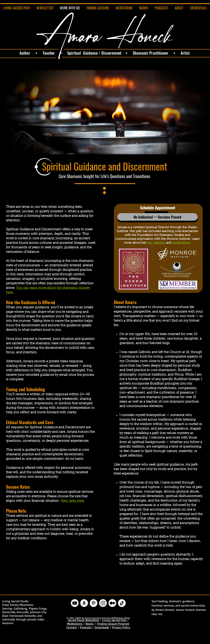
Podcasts (86, 627)
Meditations (75, 624)
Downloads (102, 627)
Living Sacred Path (114, 620)
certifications (181, 243)
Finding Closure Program (113, 624)
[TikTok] (122, 603)
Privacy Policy (121, 627)
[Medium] (112, 603)
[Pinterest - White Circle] (94, 603)
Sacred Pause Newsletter (83, 620)
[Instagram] (103, 603)
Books (90, 624)
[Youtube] (75, 603)
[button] (157, 217)
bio (150, 243)
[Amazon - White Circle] (84, 603)
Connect (72, 627)
